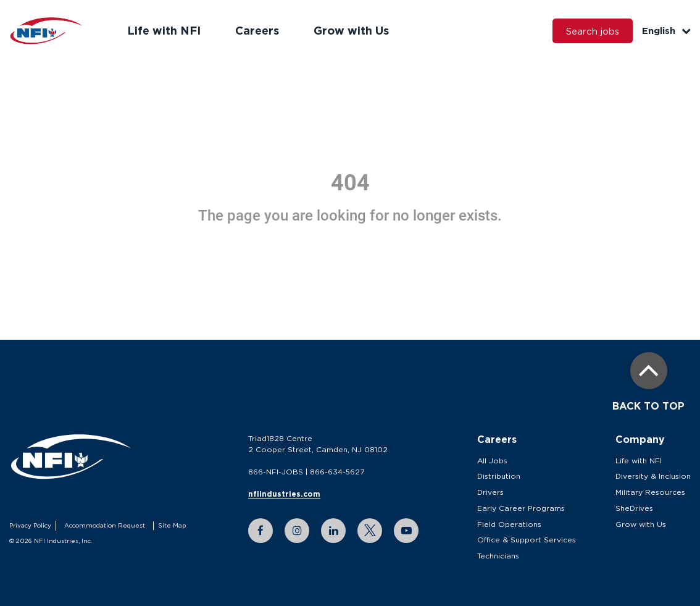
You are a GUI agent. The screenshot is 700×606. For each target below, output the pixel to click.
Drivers (490, 492)
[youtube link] (406, 531)
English (666, 31)
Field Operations (509, 524)
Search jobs (593, 31)
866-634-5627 (337, 472)
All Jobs (492, 461)
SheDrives (634, 508)
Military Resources (650, 492)
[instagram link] (297, 531)
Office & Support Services (527, 540)
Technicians (498, 556)
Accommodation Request (105, 525)
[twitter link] (370, 531)
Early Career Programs (521, 508)
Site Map (172, 525)
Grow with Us (351, 30)
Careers (257, 30)
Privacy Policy (30, 525)
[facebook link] (260, 531)
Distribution (499, 476)
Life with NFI (164, 30)
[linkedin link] (333, 531)
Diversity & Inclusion (653, 476)
